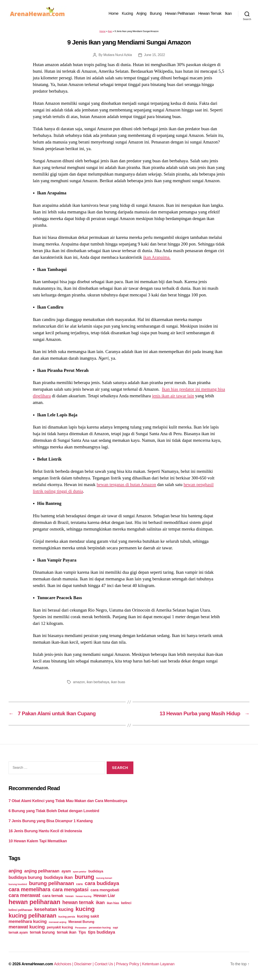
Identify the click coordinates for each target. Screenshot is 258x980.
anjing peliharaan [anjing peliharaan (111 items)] (42, 871)
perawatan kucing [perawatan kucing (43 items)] (100, 928)
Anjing (141, 13)
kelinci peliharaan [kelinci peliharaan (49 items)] (20, 910)
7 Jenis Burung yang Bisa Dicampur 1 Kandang (51, 821)
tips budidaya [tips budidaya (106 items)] (102, 932)
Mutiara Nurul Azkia (118, 55)
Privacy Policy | (129, 964)
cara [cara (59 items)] (79, 884)
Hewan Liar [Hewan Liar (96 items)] (104, 896)
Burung (156, 13)
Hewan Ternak (210, 13)
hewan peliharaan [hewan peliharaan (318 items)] (34, 902)
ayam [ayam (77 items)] (66, 871)
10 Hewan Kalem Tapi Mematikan (38, 841)
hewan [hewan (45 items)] (69, 896)
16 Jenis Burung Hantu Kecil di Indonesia (45, 831)
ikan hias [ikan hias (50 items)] (113, 903)
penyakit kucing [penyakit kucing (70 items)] (60, 927)
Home (114, 13)
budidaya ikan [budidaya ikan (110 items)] (58, 877)
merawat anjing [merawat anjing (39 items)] (57, 922)
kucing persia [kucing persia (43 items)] (67, 917)
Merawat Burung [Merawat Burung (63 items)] (81, 922)
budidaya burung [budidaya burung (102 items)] (25, 877)
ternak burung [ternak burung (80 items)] (42, 932)
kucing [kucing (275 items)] (85, 909)
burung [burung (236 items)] (85, 877)
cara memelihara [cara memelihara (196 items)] (29, 889)
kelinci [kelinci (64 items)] (126, 903)
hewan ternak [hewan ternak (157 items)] (78, 902)
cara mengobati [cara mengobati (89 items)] (105, 890)
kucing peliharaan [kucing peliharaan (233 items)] (32, 916)
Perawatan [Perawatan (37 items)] (81, 928)
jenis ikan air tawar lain (173, 396)
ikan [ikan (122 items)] (100, 903)
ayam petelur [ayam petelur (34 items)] (80, 872)
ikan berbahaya (98, 682)
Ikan (228, 13)
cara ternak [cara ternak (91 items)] (53, 896)
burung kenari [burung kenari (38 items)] (104, 878)
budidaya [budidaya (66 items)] (96, 871)
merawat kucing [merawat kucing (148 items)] (27, 927)
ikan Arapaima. (157, 257)
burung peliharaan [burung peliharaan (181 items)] (52, 883)
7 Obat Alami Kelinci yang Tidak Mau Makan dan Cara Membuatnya (68, 801)
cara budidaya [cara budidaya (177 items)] (102, 883)
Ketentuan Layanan (158, 964)
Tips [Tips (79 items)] (82, 932)
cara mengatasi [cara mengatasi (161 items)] (70, 890)
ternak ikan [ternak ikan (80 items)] (67, 932)
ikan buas (118, 682)
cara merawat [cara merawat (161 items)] (24, 895)
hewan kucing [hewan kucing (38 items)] (84, 896)
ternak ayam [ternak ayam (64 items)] (18, 932)
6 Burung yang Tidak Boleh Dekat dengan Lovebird (54, 811)
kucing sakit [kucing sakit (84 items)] (88, 916)
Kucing (127, 13)
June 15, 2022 (155, 55)
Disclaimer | (84, 964)
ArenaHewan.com (37, 964)
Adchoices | (64, 964)
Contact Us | (105, 964)
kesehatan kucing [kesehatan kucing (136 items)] (54, 909)
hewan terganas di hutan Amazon (126, 485)
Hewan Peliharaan (180, 13)
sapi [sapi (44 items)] (115, 928)
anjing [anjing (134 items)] (15, 871)
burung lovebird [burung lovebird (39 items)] (18, 884)
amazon (79, 682)
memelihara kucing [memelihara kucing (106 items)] (28, 921)
